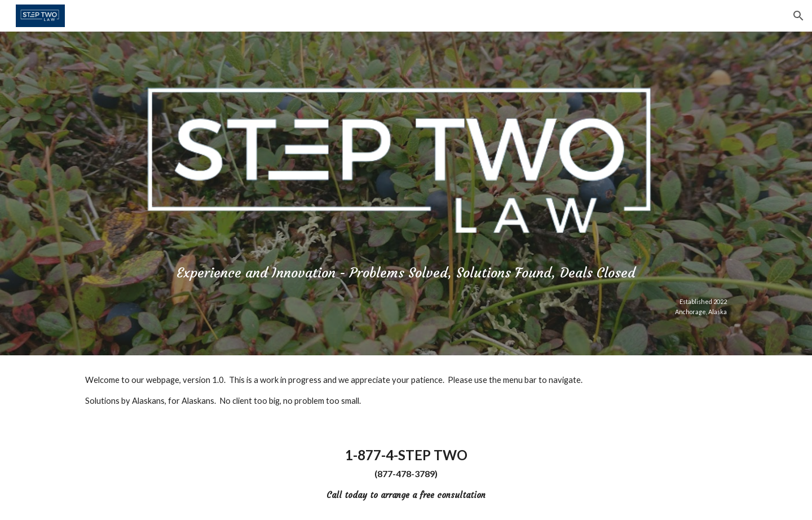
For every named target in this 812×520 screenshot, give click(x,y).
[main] (406, 270)
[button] (798, 16)
